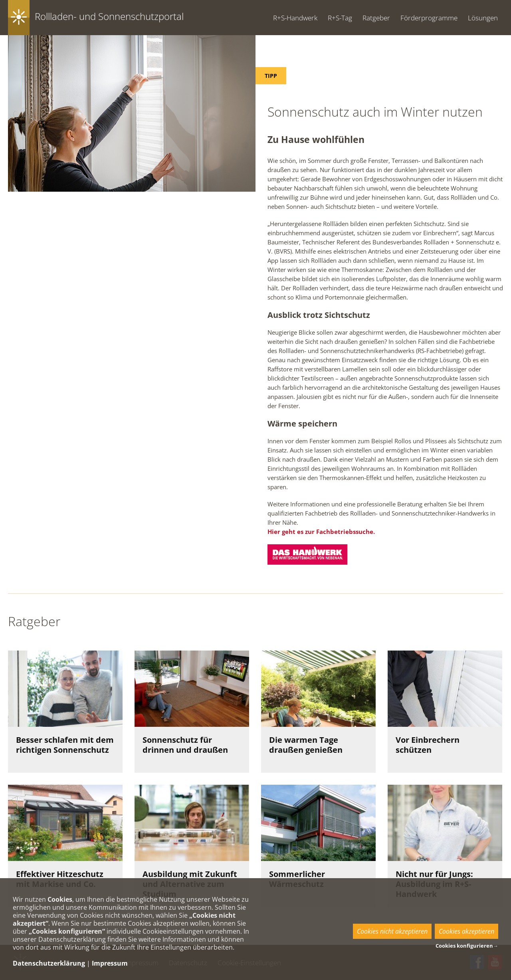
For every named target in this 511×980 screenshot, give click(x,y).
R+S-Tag (340, 18)
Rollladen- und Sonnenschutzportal (109, 16)
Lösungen (483, 18)
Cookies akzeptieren (466, 931)
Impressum (110, 963)
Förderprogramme (429, 18)
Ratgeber (376, 18)
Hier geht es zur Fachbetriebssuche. (321, 532)
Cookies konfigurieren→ (467, 946)
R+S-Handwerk (295, 18)
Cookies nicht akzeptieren (392, 931)
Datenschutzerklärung (49, 963)
